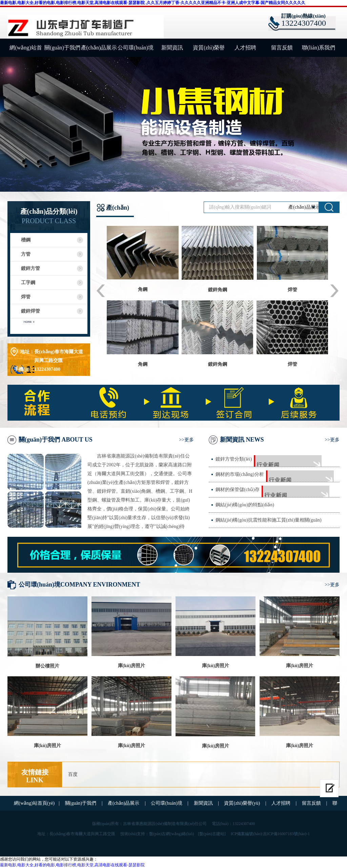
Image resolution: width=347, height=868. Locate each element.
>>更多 (186, 440)
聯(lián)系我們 (319, 48)
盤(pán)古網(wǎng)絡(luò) (171, 834)
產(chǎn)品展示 (99, 48)
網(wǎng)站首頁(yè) (26, 51)
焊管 (26, 297)
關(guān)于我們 (62, 48)
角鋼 (143, 289)
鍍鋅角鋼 (218, 290)
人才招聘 (245, 48)
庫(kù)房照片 (132, 666)
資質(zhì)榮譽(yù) (209, 51)
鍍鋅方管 (30, 268)
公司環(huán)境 (136, 48)
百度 (73, 774)
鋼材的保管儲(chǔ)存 (238, 490)
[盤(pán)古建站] (212, 834)
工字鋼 (28, 283)
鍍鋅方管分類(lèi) (234, 459)
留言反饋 (282, 48)
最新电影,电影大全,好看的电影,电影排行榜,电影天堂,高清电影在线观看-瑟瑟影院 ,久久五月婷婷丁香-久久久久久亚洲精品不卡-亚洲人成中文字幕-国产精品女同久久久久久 (153, 3)
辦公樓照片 (47, 666)
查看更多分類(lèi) (49, 326)
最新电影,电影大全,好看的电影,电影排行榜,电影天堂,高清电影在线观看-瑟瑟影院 (72, 865)
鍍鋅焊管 (30, 311)
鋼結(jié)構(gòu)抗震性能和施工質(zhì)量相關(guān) (269, 520)
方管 (26, 254)
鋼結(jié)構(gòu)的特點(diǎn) (245, 505)
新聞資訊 (172, 48)
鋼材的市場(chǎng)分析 (240, 474)
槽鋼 (26, 240)
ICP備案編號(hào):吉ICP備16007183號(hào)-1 (270, 834)
